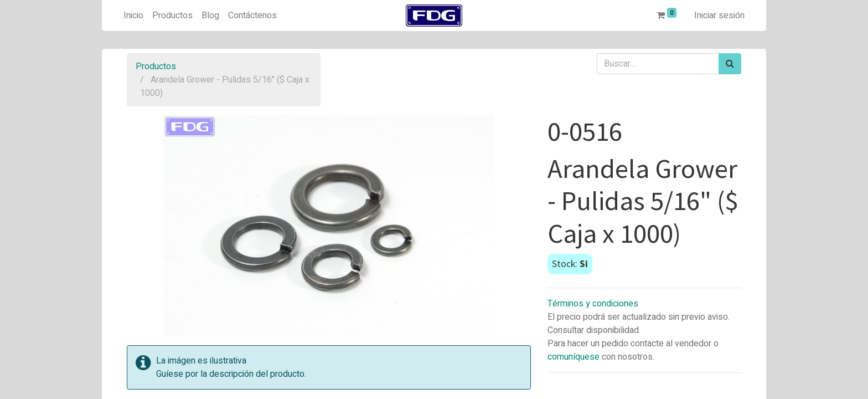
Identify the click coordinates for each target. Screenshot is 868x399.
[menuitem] (133, 16)
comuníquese (573, 357)
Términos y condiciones (593, 304)
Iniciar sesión (719, 16)
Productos (156, 66)
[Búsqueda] (730, 64)
